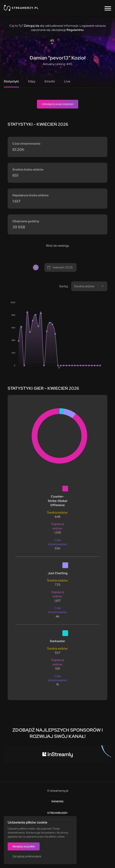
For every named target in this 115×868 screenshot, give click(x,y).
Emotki (50, 81)
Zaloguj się (32, 26)
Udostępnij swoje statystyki (58, 104)
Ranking (57, 801)
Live (67, 81)
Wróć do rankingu (57, 246)
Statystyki (11, 81)
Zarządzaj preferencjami (27, 856)
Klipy (32, 81)
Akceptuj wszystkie (24, 846)
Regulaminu (75, 30)
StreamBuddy (57, 813)
